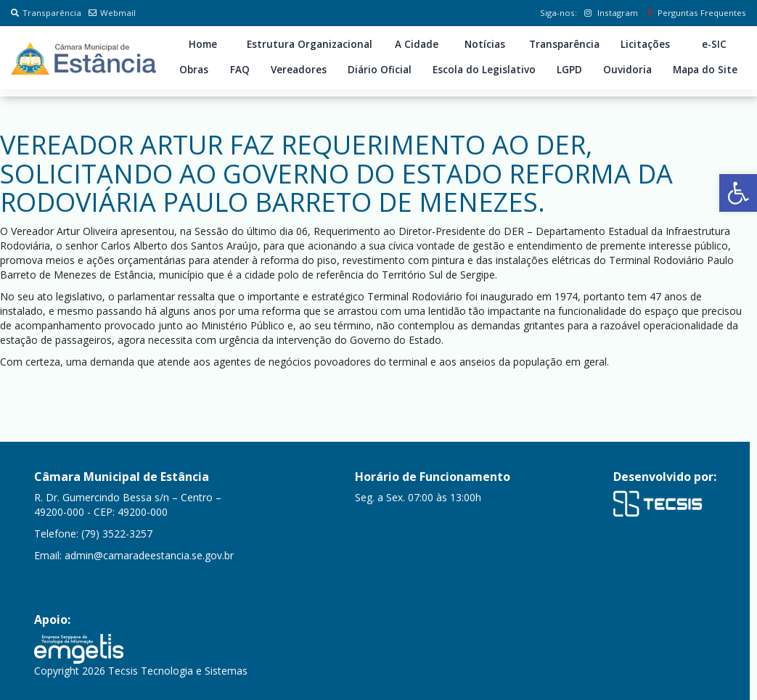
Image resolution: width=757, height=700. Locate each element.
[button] (738, 193)
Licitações (645, 44)
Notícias (485, 44)
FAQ (240, 70)
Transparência (46, 13)
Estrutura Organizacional (310, 44)
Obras (194, 70)
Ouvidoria (627, 70)
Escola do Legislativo (484, 70)
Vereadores (299, 70)
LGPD (569, 70)
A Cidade (417, 44)
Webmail (112, 13)
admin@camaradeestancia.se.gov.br (149, 555)
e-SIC (714, 44)
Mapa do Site (705, 70)
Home (203, 44)
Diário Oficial (380, 70)
